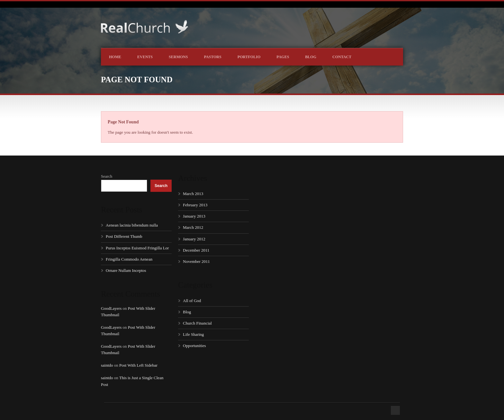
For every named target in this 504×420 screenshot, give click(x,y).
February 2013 (195, 205)
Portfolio (249, 57)
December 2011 (196, 250)
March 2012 (193, 227)
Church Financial (197, 323)
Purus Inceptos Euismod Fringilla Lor (137, 248)
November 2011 (196, 261)
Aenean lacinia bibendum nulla (132, 225)
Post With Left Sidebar (138, 365)
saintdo (107, 365)
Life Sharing (193, 334)
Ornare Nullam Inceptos (126, 270)
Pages (283, 57)
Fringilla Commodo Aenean (129, 259)
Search (107, 176)
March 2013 (193, 194)
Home (115, 57)
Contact (342, 57)
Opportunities (194, 346)
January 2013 (194, 216)
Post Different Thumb (124, 236)
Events (145, 57)
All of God (192, 301)
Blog (311, 57)
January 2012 (194, 239)
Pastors (212, 57)
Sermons (178, 57)
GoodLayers (111, 308)
